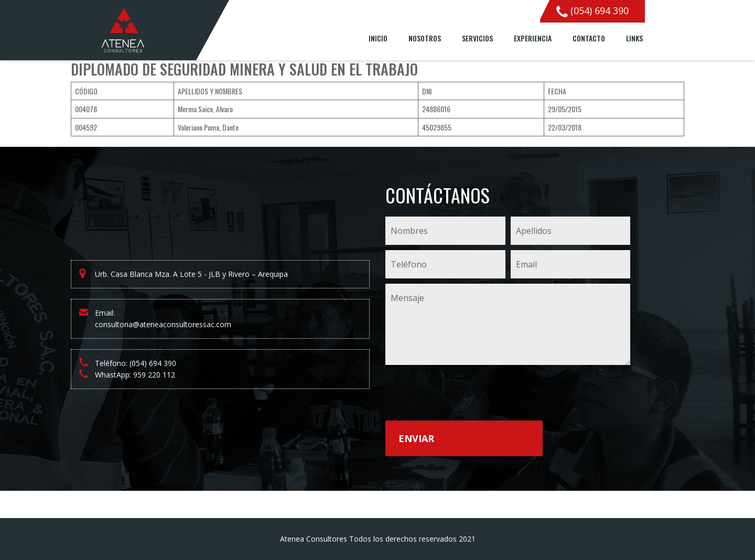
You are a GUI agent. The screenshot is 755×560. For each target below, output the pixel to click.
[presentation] (465, 395)
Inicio (378, 38)
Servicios (477, 38)
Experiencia (533, 38)
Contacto (589, 38)
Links (634, 38)
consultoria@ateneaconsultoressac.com (163, 324)
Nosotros (425, 38)
